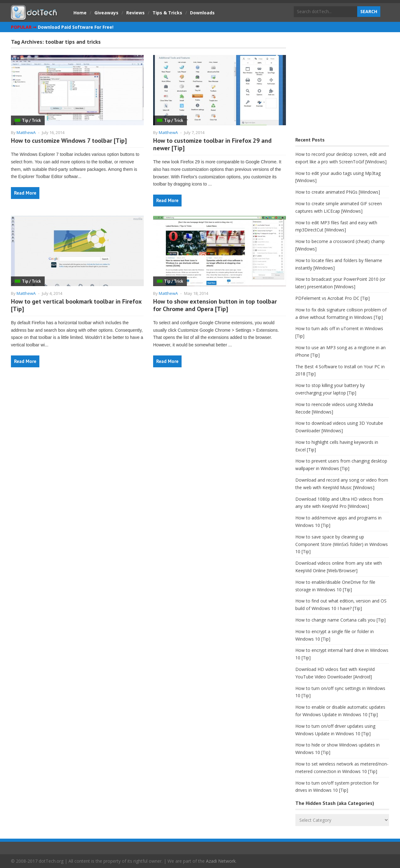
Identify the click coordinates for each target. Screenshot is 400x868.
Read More (25, 193)
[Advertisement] (342, 86)
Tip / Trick (31, 120)
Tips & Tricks (167, 13)
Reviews (135, 13)
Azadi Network (221, 861)
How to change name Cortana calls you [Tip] (340, 620)
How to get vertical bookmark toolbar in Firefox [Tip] (76, 305)
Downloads (202, 13)
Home (80, 13)
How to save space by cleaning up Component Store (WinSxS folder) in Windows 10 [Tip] (342, 544)
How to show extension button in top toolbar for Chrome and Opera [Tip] (215, 305)
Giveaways (106, 13)
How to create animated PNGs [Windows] (338, 192)
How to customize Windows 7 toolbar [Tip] (69, 141)
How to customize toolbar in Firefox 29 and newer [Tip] (212, 144)
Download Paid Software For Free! (76, 27)
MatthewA (26, 132)
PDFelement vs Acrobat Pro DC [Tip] (332, 298)
